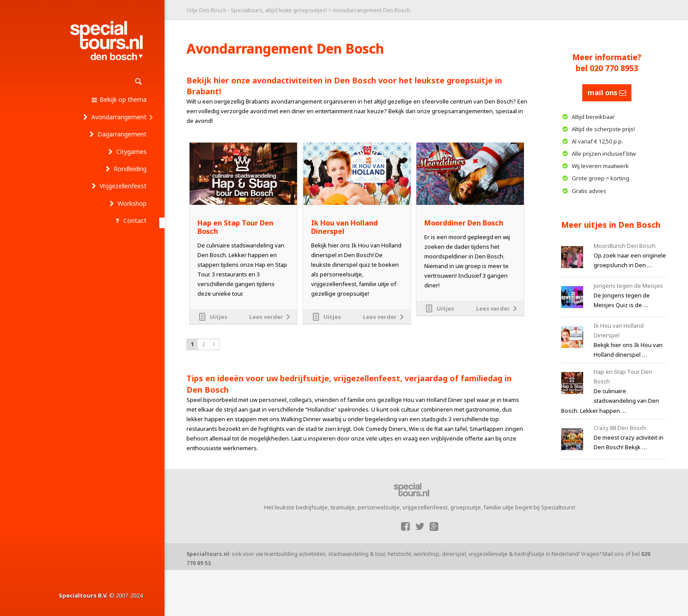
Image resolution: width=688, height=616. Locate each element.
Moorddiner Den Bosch (464, 223)
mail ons (607, 93)
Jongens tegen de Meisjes (628, 286)
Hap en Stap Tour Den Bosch (235, 227)
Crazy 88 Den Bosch (620, 428)
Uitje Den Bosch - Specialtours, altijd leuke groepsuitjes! (257, 10)
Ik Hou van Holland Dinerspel (344, 227)
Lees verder (266, 317)
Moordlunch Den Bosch (625, 246)
